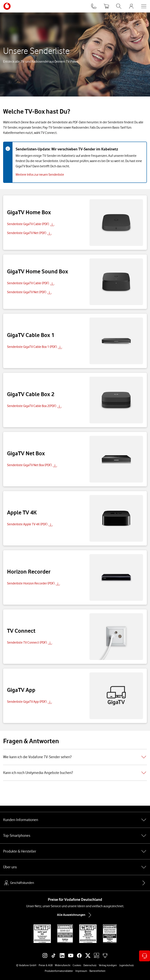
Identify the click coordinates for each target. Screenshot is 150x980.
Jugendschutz (126, 965)
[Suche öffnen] (119, 6)
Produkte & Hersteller (75, 851)
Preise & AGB (46, 965)
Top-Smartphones (75, 836)
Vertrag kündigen (108, 965)
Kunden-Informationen (75, 820)
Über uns (75, 867)
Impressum (81, 971)
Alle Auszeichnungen (75, 915)
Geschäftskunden (19, 883)
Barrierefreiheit (97, 971)
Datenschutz (90, 965)
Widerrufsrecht (63, 965)
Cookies (77, 965)
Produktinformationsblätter (59, 971)
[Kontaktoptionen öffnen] (145, 956)
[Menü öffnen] (144, 6)
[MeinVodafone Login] (131, 6)
